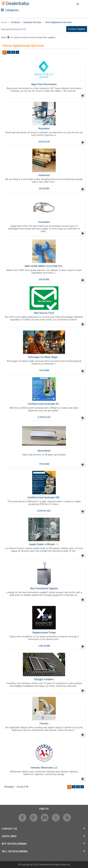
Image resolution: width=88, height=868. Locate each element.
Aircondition (44, 451)
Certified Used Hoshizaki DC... (44, 404)
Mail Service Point (44, 313)
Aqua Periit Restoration (44, 84)
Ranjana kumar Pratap (44, 633)
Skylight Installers (44, 679)
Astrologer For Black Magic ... (44, 357)
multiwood (44, 175)
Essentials (44, 222)
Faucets (44, 723)
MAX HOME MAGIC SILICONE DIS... (44, 266)
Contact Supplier (77, 29)
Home (4, 22)
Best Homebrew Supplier (44, 588)
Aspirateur (44, 128)
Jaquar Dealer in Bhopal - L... (44, 544)
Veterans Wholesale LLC (44, 768)
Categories (10, 10)
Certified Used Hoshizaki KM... (44, 497)
